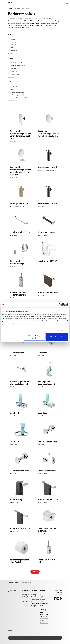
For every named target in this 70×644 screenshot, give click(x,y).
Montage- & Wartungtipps (26, 597)
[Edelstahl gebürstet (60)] (9, 92)
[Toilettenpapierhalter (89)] (9, 66)
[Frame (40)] (9, 51)
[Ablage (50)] (9, 72)
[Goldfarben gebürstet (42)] (9, 95)
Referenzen (25, 601)
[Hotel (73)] (9, 45)
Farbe (10, 82)
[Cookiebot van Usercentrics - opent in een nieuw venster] (60, 305)
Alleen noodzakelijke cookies (35, 337)
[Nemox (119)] (9, 39)
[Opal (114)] (9, 42)
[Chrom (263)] (9, 87)
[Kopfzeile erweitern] (67, 3)
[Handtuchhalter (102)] (9, 63)
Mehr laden (35, 572)
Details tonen (60, 330)
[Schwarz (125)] (9, 90)
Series (10, 35)
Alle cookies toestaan (57, 337)
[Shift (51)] (9, 48)
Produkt (11, 58)
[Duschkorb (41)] (9, 74)
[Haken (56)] (9, 69)
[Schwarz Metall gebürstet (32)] (9, 98)
